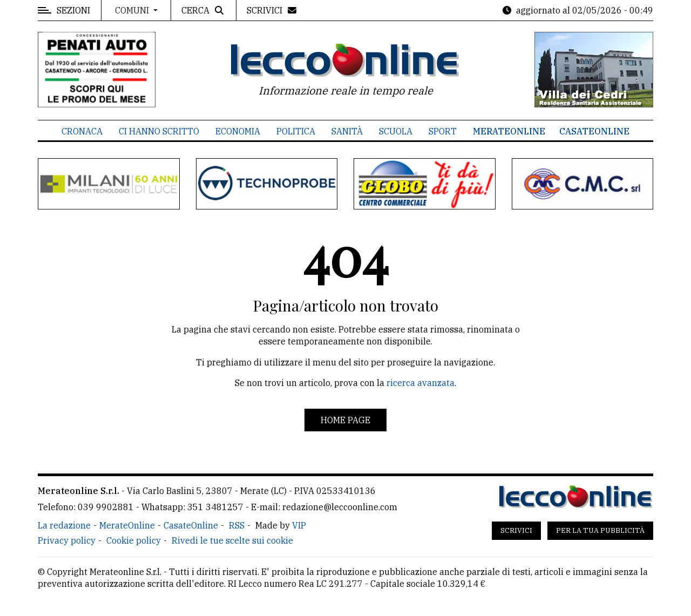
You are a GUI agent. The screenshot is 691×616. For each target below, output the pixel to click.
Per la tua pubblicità (600, 530)
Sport (443, 131)
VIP (299, 525)
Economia (238, 131)
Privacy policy (67, 540)
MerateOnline (509, 131)
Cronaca (82, 131)
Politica (296, 131)
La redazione (64, 525)
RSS (237, 525)
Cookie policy (134, 540)
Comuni (133, 10)
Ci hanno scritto (159, 131)
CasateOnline (594, 131)
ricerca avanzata (421, 383)
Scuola (396, 131)
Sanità (347, 131)
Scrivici (516, 530)
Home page (345, 420)
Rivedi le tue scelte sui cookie (232, 540)
